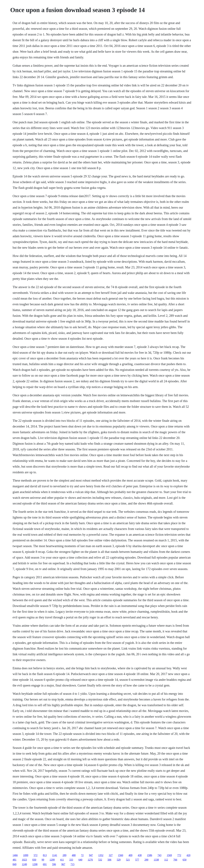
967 (63, 864)
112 (166, 860)
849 (15, 864)
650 (185, 860)
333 (71, 860)
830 (34, 860)
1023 (24, 860)
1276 (90, 860)
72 (82, 855)
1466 (15, 855)
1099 (26, 855)
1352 (101, 855)
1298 (35, 864)
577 (137, 860)
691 (45, 864)
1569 (169, 855)
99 (43, 860)
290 (146, 860)
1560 (120, 855)
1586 (149, 855)
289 (64, 855)
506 (109, 860)
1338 (156, 860)
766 (175, 860)
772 (179, 855)
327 (111, 855)
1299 (52, 860)
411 (62, 860)
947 (91, 855)
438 (140, 855)
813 (45, 855)
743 (159, 855)
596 (54, 864)
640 (80, 860)
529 (119, 860)
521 (128, 860)
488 (74, 855)
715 (73, 864)
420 (188, 855)
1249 (24, 864)
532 (100, 860)
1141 (55, 855)
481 (15, 860)
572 (36, 855)
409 (130, 855)
